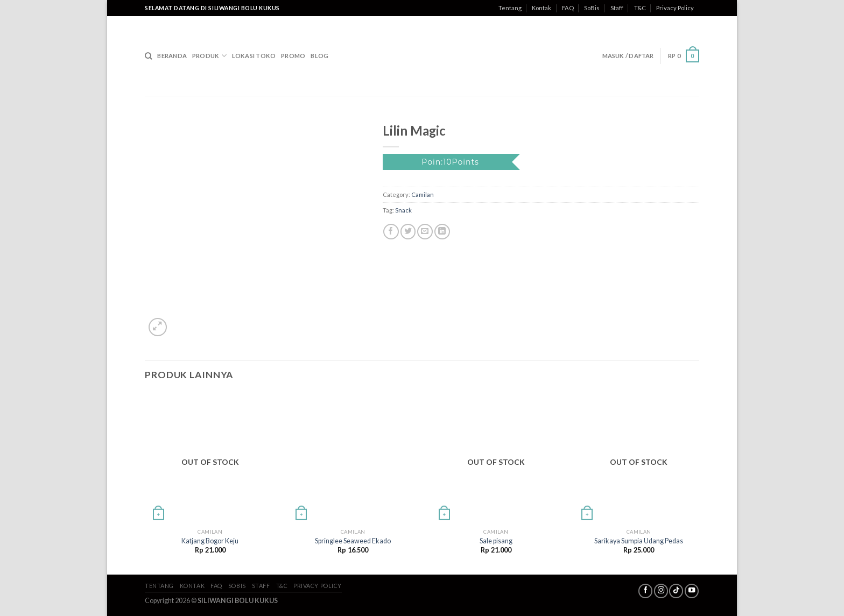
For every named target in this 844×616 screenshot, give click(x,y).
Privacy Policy (675, 8)
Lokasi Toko (254, 56)
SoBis (592, 8)
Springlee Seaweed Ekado (353, 541)
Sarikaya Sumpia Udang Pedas (639, 541)
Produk (209, 56)
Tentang (510, 8)
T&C (640, 8)
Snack (403, 210)
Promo (293, 56)
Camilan (423, 194)
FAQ (568, 8)
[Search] (148, 56)
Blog (319, 56)
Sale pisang (496, 541)
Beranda (172, 56)
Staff (617, 8)
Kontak (541, 8)
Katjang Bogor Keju (210, 541)
